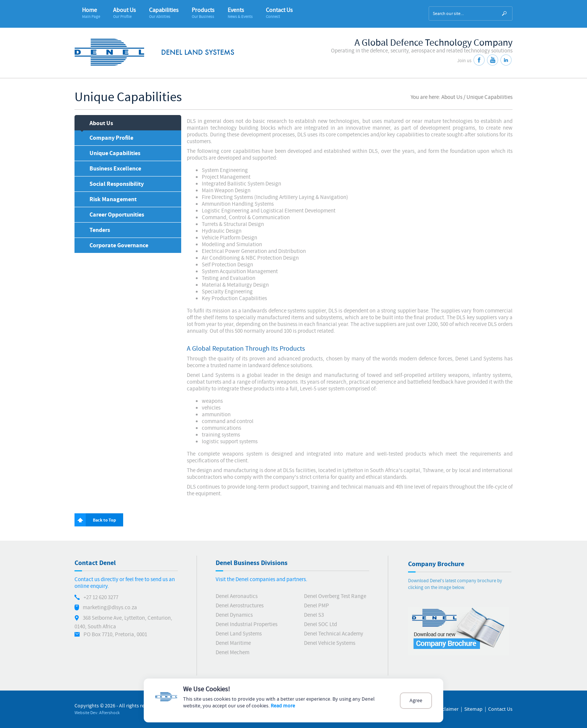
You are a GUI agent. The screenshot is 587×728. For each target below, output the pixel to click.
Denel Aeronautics (237, 596)
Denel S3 (314, 615)
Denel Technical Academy (334, 634)
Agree (416, 701)
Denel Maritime (233, 643)
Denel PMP (317, 606)
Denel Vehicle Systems (330, 643)
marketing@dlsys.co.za (110, 608)
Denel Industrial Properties (247, 624)
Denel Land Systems (239, 634)
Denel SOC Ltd (320, 624)
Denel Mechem (232, 653)
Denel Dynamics (234, 615)
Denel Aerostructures (240, 606)
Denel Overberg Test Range (335, 596)
